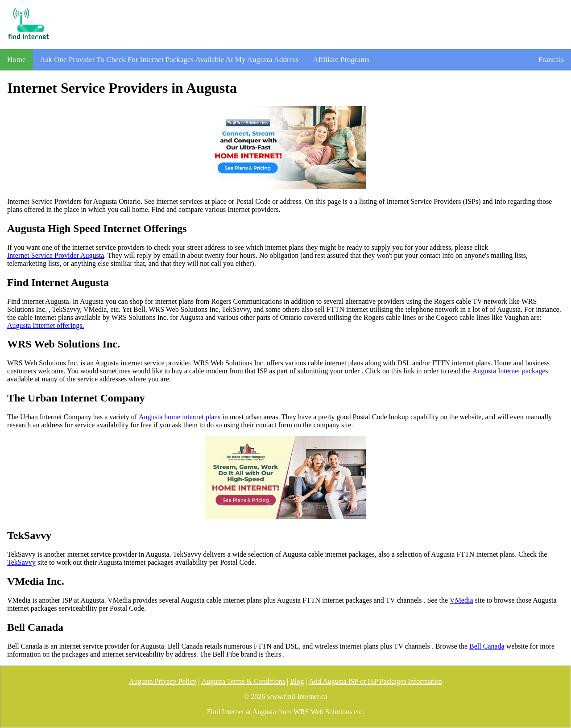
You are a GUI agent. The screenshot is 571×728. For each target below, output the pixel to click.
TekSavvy (21, 562)
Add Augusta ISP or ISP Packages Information (375, 681)
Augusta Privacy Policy (163, 681)
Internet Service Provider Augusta (56, 255)
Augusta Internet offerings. (46, 325)
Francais (551, 60)
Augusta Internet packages (510, 371)
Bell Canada (487, 646)
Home (17, 60)
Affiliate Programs (341, 60)
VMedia (461, 600)
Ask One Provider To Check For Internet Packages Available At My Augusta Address (170, 60)
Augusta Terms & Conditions (243, 681)
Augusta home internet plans (180, 417)
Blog (297, 681)
